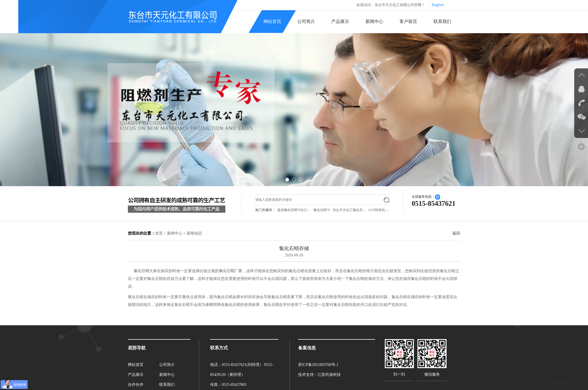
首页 (159, 233)
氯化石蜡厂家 (231, 271)
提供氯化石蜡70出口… (294, 210)
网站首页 (272, 21)
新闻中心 (374, 21)
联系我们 (442, 21)
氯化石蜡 (141, 271)
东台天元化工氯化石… (349, 210)
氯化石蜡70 (322, 210)
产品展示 (340, 21)
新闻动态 (194, 233)
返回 (456, 233)
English (438, 5)
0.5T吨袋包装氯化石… (385, 210)
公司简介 (306, 21)
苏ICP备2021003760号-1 (318, 365)
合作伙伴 (136, 385)
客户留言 (408, 21)
